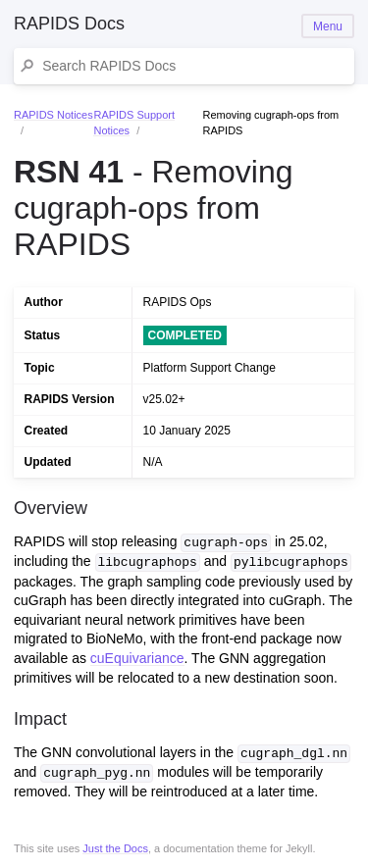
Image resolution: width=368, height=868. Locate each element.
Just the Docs (115, 846)
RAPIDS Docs (69, 24)
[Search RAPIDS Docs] (194, 66)
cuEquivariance (137, 657)
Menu (328, 26)
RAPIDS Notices (53, 115)
